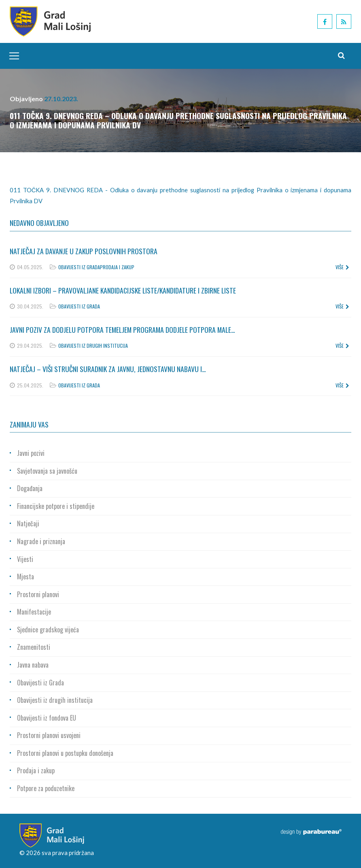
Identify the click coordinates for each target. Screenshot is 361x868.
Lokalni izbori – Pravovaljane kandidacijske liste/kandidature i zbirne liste (123, 290)
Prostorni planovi (38, 594)
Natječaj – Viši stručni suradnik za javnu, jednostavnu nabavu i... (108, 369)
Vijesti (25, 559)
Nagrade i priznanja (41, 541)
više (342, 267)
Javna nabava (33, 665)
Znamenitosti (34, 647)
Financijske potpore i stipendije (56, 506)
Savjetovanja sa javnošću (47, 471)
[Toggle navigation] (12, 56)
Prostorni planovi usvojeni (49, 735)
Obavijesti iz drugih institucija (93, 346)
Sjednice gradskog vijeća (48, 630)
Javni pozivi (31, 453)
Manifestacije (34, 612)
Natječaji (28, 523)
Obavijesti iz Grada (79, 267)
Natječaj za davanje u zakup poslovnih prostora (84, 251)
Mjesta (25, 577)
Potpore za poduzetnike (46, 788)
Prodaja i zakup (117, 267)
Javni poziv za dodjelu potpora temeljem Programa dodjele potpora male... (122, 330)
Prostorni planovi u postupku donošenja (65, 753)
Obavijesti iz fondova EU (47, 718)
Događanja (30, 488)
